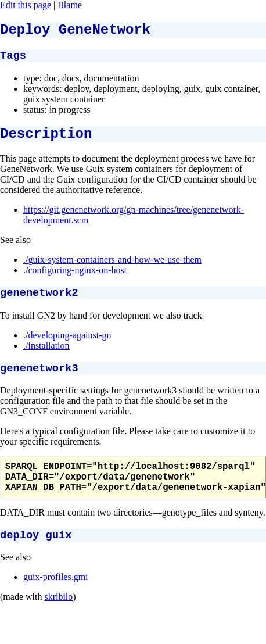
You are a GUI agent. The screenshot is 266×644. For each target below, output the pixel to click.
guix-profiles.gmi (56, 598)
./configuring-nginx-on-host (75, 279)
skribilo (58, 618)
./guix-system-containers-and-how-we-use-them (112, 268)
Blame (70, 5)
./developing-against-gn (67, 346)
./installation (46, 356)
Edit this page (26, 5)
